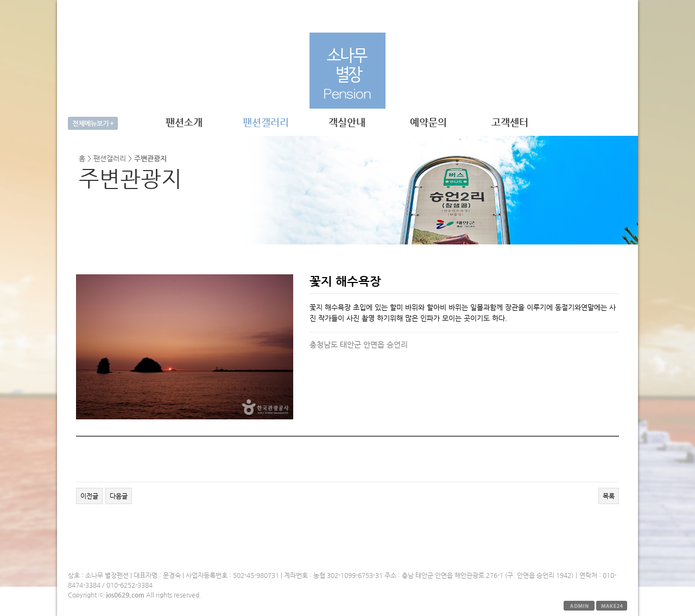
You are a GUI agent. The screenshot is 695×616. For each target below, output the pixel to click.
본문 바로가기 (57, 0)
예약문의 (428, 122)
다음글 (119, 496)
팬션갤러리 (266, 122)
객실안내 (347, 122)
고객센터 (510, 122)
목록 (609, 496)
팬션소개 (184, 122)
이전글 (89, 496)
